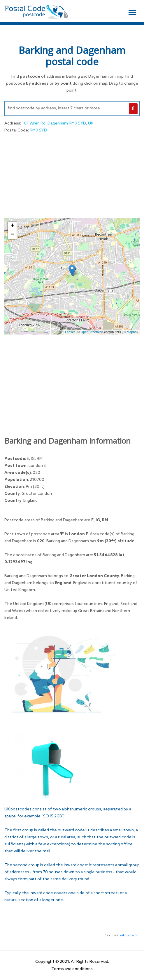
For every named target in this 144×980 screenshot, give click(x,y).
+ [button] (12, 226)
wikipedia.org (130, 935)
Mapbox (132, 332)
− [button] (12, 235)
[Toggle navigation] (132, 12)
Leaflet (70, 332)
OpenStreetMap (92, 332)
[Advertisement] (72, 175)
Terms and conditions (72, 969)
